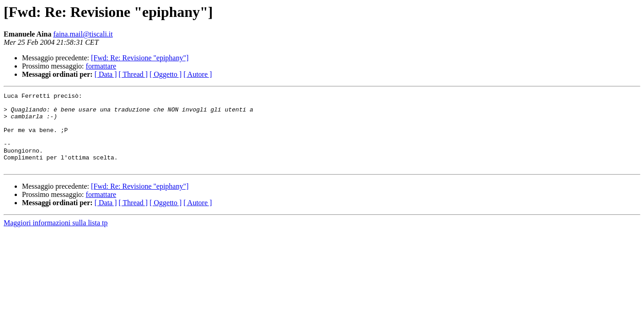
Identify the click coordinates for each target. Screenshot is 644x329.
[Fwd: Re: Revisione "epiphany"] (140, 58)
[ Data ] (106, 74)
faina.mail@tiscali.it (83, 34)
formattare (101, 66)
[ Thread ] (133, 74)
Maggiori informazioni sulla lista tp (56, 238)
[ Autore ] (197, 74)
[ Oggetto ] (165, 74)
